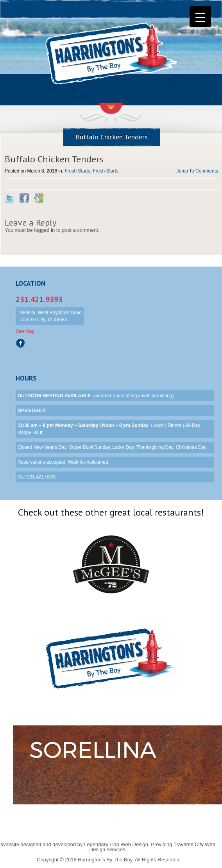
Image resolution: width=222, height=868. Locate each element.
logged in (44, 230)
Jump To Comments (197, 171)
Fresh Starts (77, 171)
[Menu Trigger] (200, 17)
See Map (25, 331)
